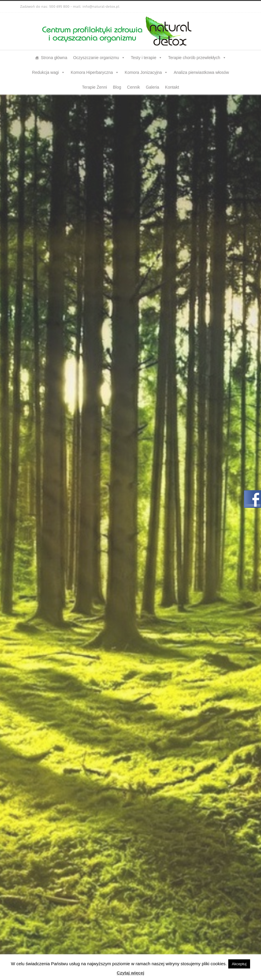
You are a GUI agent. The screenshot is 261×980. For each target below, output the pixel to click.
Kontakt (172, 87)
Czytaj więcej (130, 973)
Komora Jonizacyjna (146, 72)
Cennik (134, 87)
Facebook (235, 7)
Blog (117, 87)
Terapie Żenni (95, 87)
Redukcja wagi (49, 72)
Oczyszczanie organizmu (99, 58)
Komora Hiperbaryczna (95, 72)
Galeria (152, 87)
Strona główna (54, 58)
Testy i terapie (147, 58)
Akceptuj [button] (239, 964)
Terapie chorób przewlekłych (197, 58)
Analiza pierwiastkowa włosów (201, 72)
